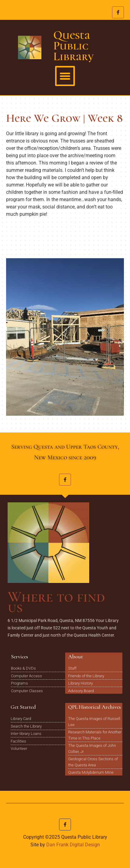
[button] (65, 76)
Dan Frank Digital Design (73, 845)
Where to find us (56, 602)
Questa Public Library (74, 46)
